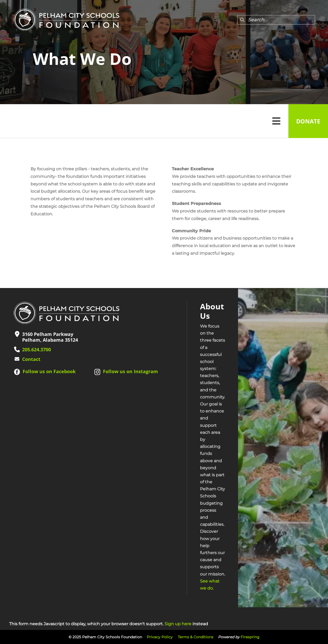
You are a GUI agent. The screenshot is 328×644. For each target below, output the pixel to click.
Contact (31, 359)
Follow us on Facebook (49, 371)
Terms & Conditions (196, 637)
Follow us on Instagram (130, 371)
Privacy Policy (160, 637)
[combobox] (276, 20)
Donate (308, 121)
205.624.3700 (37, 349)
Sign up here (178, 624)
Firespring (250, 637)
